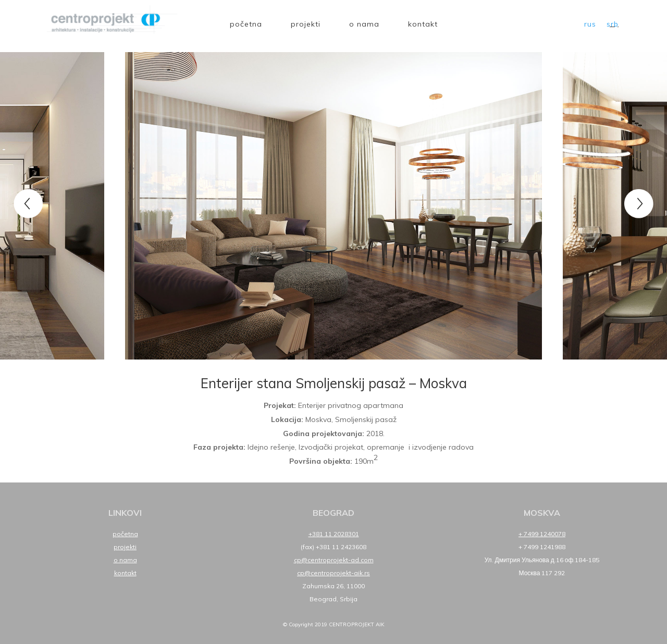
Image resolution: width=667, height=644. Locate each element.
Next (638, 203)
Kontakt (423, 24)
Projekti (306, 24)
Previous (29, 203)
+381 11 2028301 (334, 534)
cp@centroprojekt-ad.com (334, 560)
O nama (364, 24)
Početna (246, 24)
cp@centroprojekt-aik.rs (333, 573)
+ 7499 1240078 (542, 534)
